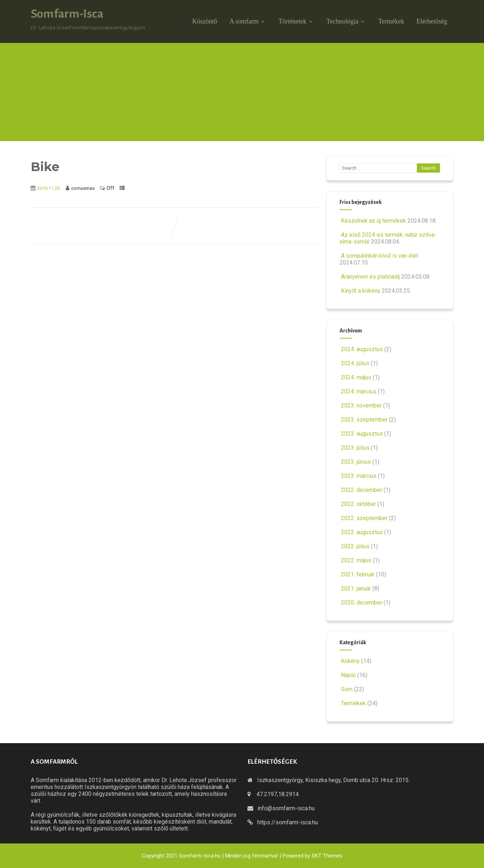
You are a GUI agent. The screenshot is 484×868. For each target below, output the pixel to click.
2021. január (356, 588)
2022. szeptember (364, 518)
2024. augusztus (362, 349)
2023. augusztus (362, 434)
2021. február (358, 574)
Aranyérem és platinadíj (370, 277)
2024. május (356, 377)
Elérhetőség (432, 21)
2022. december (362, 490)
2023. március (359, 476)
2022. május (356, 560)
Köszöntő (205, 21)
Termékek (391, 21)
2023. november (361, 405)
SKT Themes (327, 856)
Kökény (350, 661)
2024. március (359, 391)
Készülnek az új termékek (373, 221)
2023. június (356, 462)
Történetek (296, 21)
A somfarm (248, 21)
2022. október (358, 504)
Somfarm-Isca (67, 14)
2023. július (355, 448)
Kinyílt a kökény (360, 291)
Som (346, 689)
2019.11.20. (49, 188)
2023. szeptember (364, 420)
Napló (348, 675)
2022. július (355, 546)
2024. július (355, 363)
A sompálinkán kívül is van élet (379, 256)
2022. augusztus (362, 532)
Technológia (346, 21)
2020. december (362, 603)
